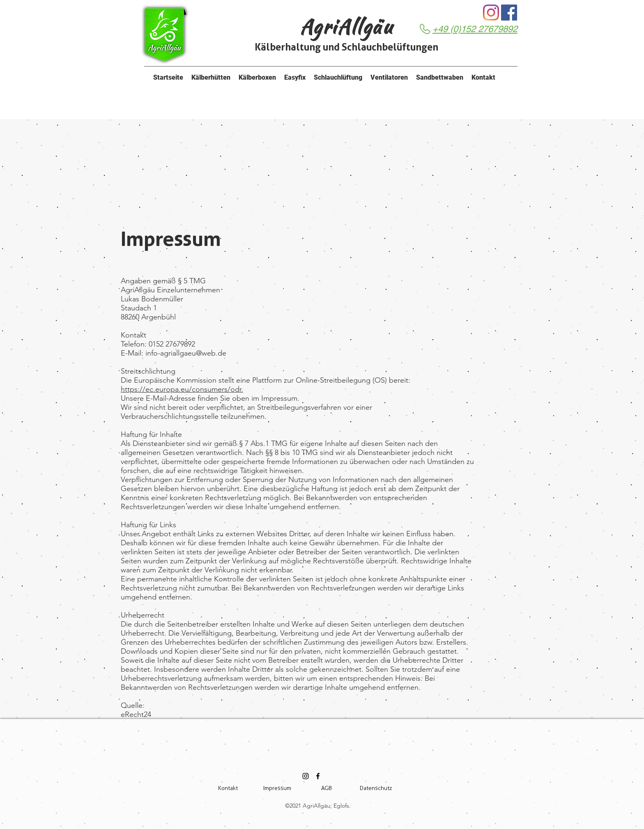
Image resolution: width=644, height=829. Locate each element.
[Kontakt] (228, 788)
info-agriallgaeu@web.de (186, 353)
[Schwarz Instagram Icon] (306, 776)
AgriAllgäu (346, 27)
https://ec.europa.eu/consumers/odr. (182, 389)
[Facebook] (509, 13)
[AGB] (327, 788)
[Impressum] (277, 788)
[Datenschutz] (376, 788)
